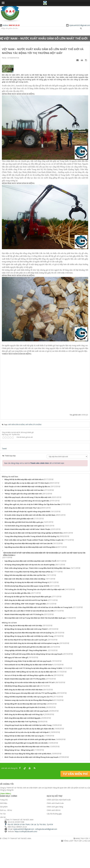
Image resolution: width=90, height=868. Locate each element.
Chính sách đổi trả (54, 810)
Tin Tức (3, 814)
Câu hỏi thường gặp (54, 814)
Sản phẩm (4, 807)
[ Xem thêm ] (5, 793)
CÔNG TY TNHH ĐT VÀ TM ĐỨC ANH (17, 838)
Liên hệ (3, 817)
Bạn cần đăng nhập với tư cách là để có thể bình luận (34, 463)
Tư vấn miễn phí (75, 774)
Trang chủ (4, 800)
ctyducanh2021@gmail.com (78, 25)
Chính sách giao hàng (55, 807)
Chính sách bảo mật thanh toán (59, 800)
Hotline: (10, 25)
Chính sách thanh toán (55, 803)
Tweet (4, 449)
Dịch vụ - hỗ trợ (6, 810)
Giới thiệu (4, 803)
